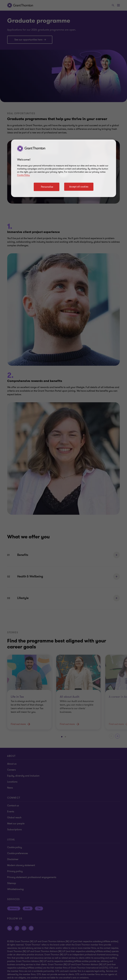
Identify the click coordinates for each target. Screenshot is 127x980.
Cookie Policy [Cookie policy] (23, 175)
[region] (64, 168)
